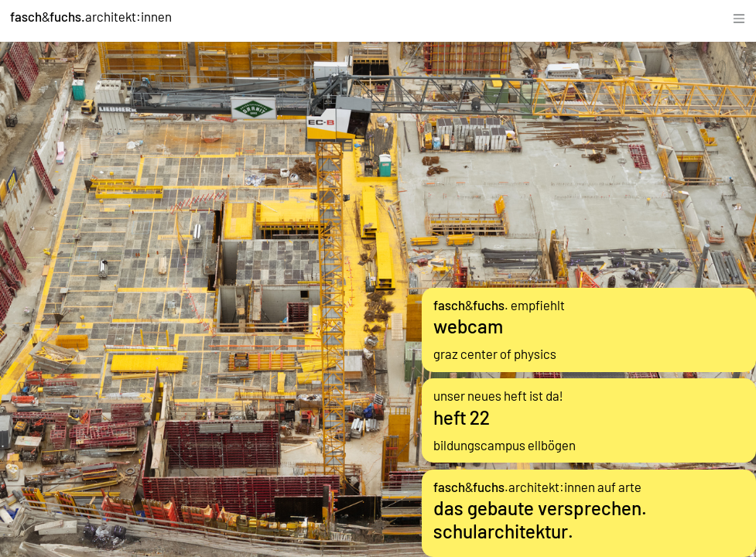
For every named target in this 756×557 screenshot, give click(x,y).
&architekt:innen (91, 16)
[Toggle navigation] (739, 17)
